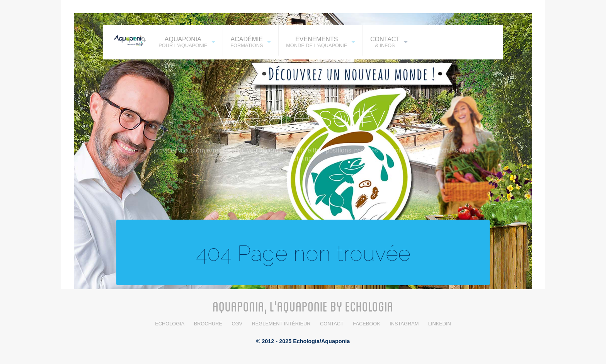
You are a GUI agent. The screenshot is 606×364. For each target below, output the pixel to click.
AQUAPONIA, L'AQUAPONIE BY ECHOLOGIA (303, 306)
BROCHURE (208, 324)
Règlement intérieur (281, 324)
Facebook (366, 324)
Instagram (404, 324)
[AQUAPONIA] (127, 40)
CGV (237, 324)
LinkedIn (440, 324)
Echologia (170, 324)
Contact (332, 324)
